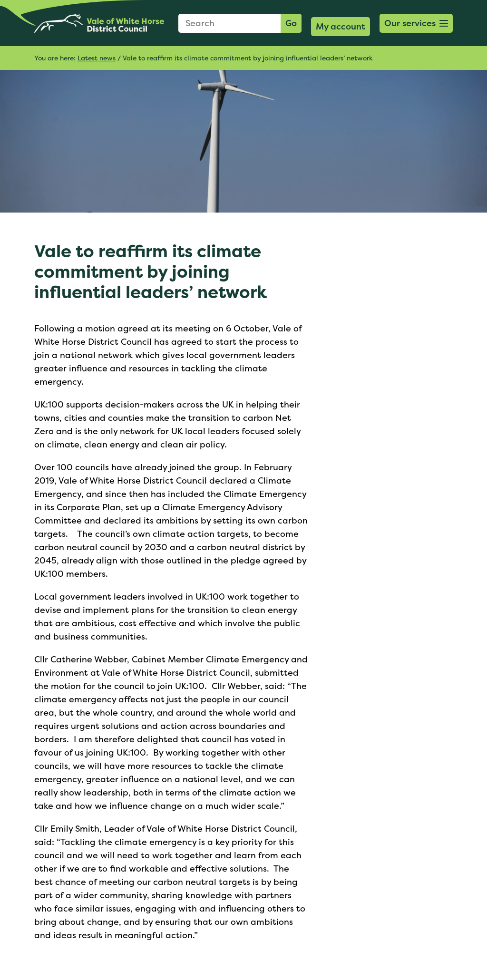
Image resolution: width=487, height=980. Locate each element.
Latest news (97, 58)
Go (291, 23)
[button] (416, 23)
